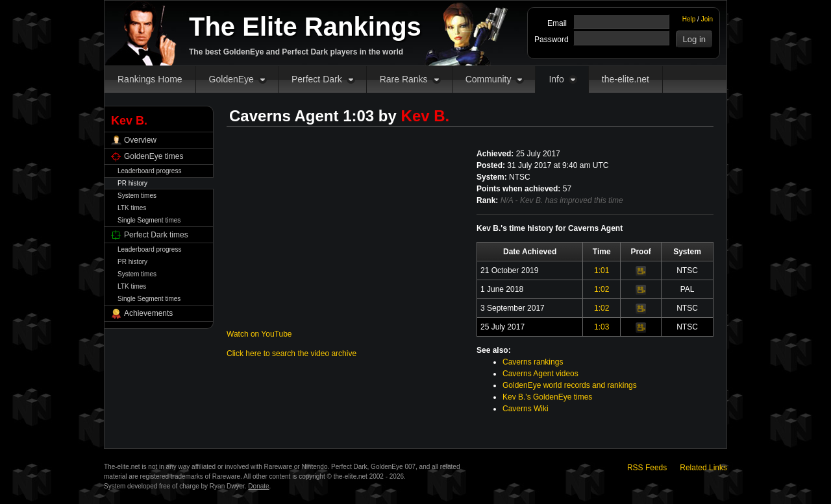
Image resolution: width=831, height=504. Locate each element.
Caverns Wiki (526, 409)
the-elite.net (626, 79)
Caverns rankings (533, 362)
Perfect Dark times (156, 235)
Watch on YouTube (259, 334)
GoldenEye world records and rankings (570, 385)
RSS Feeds (647, 468)
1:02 (602, 289)
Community (489, 79)
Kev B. (426, 116)
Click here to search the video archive (291, 354)
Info (556, 79)
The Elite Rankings (305, 27)
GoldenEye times (154, 156)
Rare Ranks (404, 79)
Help (689, 19)
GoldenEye (231, 79)
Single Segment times (149, 220)
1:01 (602, 270)
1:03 (602, 327)
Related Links (703, 468)
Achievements (148, 313)
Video (641, 271)
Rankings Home (150, 79)
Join (707, 19)
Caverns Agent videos (540, 374)
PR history (132, 183)
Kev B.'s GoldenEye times (547, 397)
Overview (140, 140)
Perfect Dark (317, 79)
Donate (258, 486)
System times (137, 196)
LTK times (132, 208)
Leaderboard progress (149, 171)
